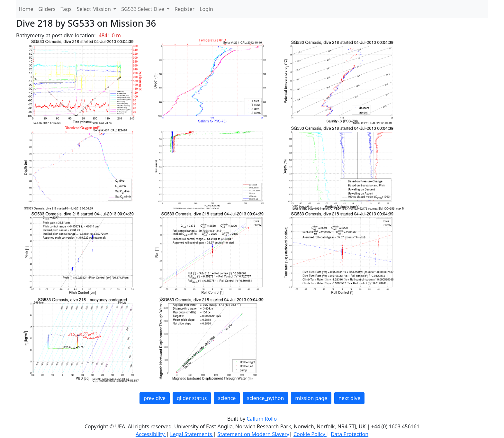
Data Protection (350, 434)
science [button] (227, 398)
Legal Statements (192, 434)
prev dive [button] (155, 398)
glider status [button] (192, 398)
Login (206, 9)
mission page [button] (311, 398)
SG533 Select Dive (143, 9)
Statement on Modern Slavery (253, 434)
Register (184, 9)
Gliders (47, 9)
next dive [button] (349, 398)
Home (26, 9)
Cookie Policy (310, 434)
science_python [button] (265, 398)
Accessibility (151, 434)
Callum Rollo (262, 419)
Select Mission (94, 9)
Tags (66, 9)
